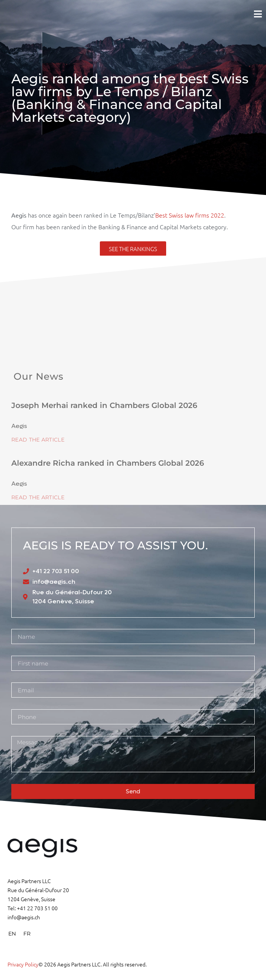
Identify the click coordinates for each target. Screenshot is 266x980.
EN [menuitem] (12, 934)
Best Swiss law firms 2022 (190, 215)
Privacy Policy (23, 964)
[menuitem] (12, 934)
